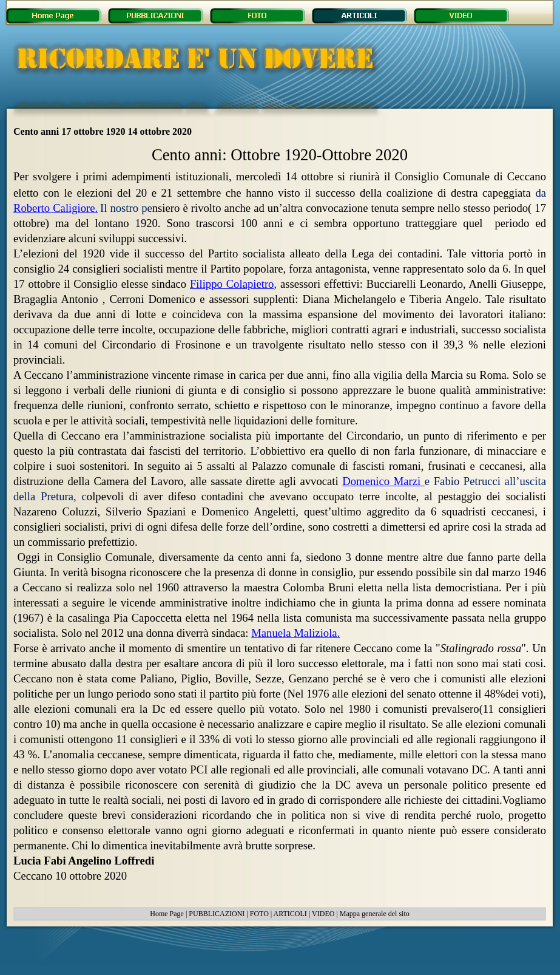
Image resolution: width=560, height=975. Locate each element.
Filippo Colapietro (233, 284)
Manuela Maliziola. (295, 633)
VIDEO (323, 914)
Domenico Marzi (383, 481)
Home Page (167, 914)
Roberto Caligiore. (56, 208)
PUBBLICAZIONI (217, 914)
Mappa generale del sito (375, 914)
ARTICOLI (290, 914)
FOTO (259, 914)
